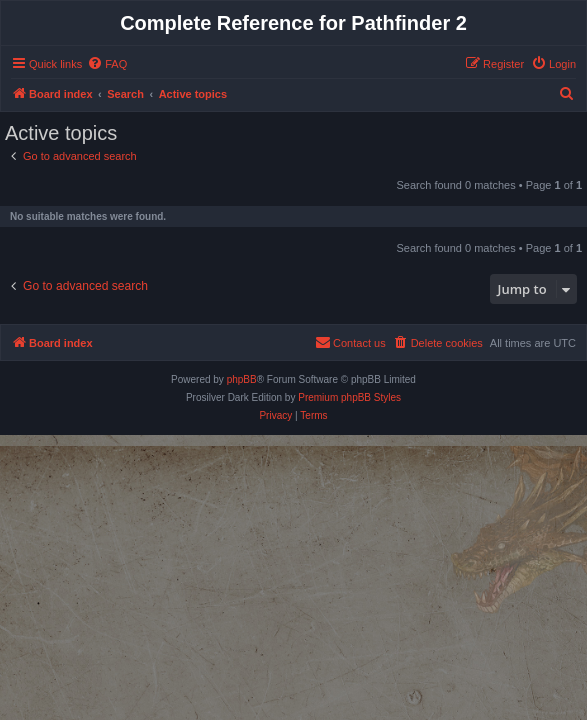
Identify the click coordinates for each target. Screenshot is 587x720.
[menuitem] (107, 64)
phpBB (242, 379)
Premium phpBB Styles (349, 397)
